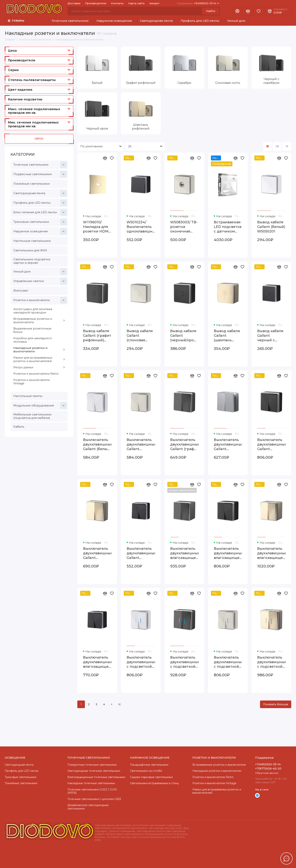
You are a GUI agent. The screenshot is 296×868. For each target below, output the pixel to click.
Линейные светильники (31, 184)
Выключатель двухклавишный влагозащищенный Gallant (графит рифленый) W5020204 (184, 553)
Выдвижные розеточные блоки (32, 330)
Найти (211, 11)
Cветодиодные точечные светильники (94, 771)
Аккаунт (154, 3)
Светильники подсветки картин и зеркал (32, 261)
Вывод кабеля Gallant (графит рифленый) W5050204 (97, 336)
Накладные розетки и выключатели (39, 350)
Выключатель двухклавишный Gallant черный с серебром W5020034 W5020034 (141, 553)
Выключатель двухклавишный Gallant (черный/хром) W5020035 (271, 444)
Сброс (39, 139)
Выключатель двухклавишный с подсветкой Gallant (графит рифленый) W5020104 (184, 662)
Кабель (19, 427)
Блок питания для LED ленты (40, 212)
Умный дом (236, 21)
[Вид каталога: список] (277, 146)
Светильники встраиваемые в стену (154, 783)
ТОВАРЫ (16, 21)
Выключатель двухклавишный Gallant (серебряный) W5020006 (228, 444)
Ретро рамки (39, 367)
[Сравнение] (248, 11)
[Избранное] (259, 11)
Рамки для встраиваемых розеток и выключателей (39, 359)
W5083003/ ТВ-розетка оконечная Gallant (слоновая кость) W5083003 (184, 227)
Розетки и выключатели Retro (36, 374)
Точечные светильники (70, 21)
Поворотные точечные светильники (92, 765)
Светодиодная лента (156, 21)
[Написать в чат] (286, 858)
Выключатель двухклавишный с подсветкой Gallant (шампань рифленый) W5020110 (271, 662)
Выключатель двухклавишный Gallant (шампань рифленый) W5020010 (97, 553)
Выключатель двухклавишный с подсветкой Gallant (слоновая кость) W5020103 (228, 662)
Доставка (74, 3)
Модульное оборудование (40, 406)
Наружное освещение (114, 21)
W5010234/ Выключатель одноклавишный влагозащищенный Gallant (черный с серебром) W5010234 (141, 227)
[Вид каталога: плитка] (267, 146)
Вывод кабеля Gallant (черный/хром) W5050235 (184, 336)
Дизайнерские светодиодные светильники (88, 807)
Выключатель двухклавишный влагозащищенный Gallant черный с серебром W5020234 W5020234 (97, 662)
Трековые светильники (40, 222)
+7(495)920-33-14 (198, 3)
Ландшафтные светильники (149, 765)
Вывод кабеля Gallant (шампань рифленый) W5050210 (227, 336)
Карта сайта (136, 3)
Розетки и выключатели (40, 300)
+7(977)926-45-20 (268, 768)
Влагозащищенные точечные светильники (96, 777)
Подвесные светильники (40, 174)
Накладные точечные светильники (91, 783)
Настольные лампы (28, 396)
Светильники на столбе (146, 771)
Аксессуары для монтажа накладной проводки (33, 311)
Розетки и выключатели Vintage (32, 382)
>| (119, 704)
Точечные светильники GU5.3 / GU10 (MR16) (92, 791)
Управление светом (40, 281)
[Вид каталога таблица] (287, 146)
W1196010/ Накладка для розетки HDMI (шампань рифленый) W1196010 (96, 227)
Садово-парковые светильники (151, 777)
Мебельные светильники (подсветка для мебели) (32, 416)
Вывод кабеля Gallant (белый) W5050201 (271, 227)
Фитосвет (21, 291)
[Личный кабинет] (237, 11)
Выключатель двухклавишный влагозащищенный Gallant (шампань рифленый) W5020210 (271, 553)
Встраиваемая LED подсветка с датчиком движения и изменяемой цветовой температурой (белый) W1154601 (228, 227)
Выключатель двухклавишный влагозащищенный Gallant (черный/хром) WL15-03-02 (228, 553)
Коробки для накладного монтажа (33, 340)
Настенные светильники (32, 241)
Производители (96, 3)
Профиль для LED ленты (200, 21)
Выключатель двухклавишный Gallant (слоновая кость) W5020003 (141, 444)
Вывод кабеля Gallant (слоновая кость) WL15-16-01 (141, 336)
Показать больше (276, 704)
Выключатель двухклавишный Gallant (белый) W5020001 (97, 444)
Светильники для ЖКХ (30, 250)
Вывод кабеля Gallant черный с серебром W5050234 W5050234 (270, 336)
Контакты (117, 3)
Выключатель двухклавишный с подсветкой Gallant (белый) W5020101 (141, 662)
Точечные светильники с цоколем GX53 (94, 799)
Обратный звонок (267, 773)
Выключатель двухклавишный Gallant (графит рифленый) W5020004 (184, 444)
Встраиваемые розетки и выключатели (39, 320)
